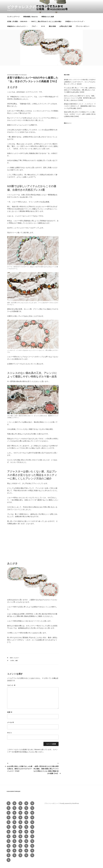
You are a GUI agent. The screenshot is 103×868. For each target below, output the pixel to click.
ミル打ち (12, 664)
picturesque (23, 78)
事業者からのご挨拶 (48, 20)
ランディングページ (13, 20)
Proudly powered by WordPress (69, 807)
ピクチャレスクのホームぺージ (32, 7)
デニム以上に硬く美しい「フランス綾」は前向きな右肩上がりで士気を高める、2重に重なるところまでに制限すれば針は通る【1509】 (80, 93)
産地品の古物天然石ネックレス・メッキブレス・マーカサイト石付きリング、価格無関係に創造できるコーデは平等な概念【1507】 (80, 109)
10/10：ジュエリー (15, 661)
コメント (11, 688)
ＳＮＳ (43, 29)
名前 (10, 715)
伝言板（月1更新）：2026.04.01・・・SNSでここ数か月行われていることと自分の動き (34, 25)
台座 (16, 664)
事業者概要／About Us (31, 20)
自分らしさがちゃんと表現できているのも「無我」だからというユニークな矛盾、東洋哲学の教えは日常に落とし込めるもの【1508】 (80, 101)
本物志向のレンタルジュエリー (18, 29)
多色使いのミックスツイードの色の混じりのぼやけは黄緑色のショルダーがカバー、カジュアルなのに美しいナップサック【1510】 (80, 85)
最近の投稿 (52, 29)
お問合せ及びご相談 (66, 29)
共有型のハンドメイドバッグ (75, 25)
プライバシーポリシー (82, 29)
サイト (10, 736)
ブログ (35, 29)
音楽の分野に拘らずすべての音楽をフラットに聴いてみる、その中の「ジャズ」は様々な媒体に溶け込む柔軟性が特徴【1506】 (80, 117)
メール (10, 726)
